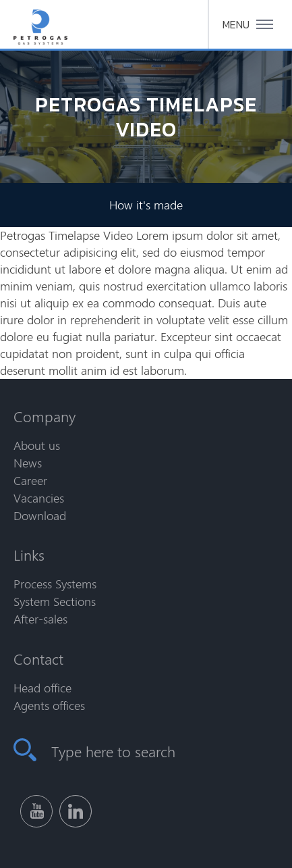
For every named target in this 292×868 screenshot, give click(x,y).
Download (40, 515)
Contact (38, 659)
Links (29, 555)
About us (37, 445)
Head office (42, 688)
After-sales (40, 619)
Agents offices (49, 705)
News (28, 463)
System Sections (55, 601)
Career (30, 480)
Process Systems (55, 584)
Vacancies (39, 498)
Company (45, 416)
